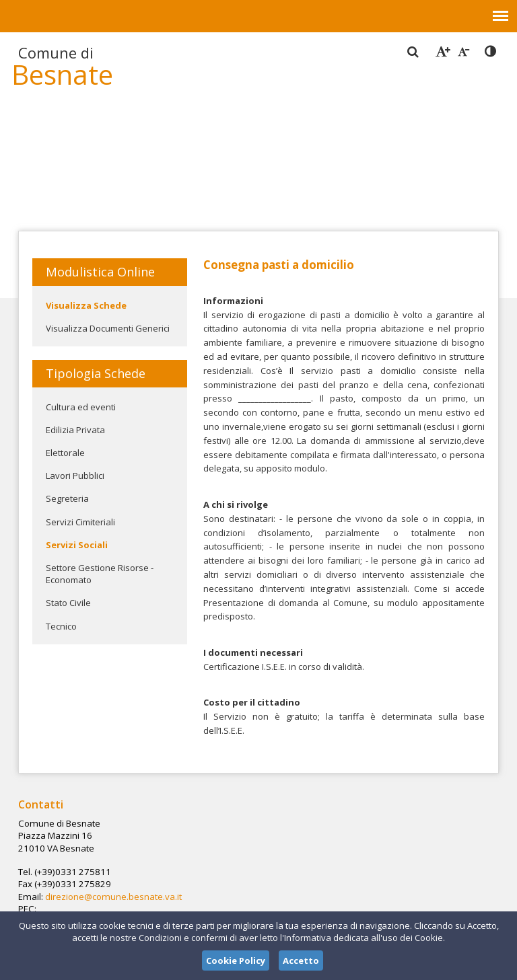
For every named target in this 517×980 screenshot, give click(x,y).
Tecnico (61, 626)
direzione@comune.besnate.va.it (249, 860)
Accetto (301, 960)
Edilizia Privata (75, 430)
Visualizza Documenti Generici (108, 328)
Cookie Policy (236, 960)
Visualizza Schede (86, 305)
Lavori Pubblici (75, 476)
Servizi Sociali (77, 545)
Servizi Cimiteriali (80, 522)
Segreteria (67, 498)
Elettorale (65, 453)
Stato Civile (68, 603)
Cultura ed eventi (81, 407)
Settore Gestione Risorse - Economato (100, 574)
